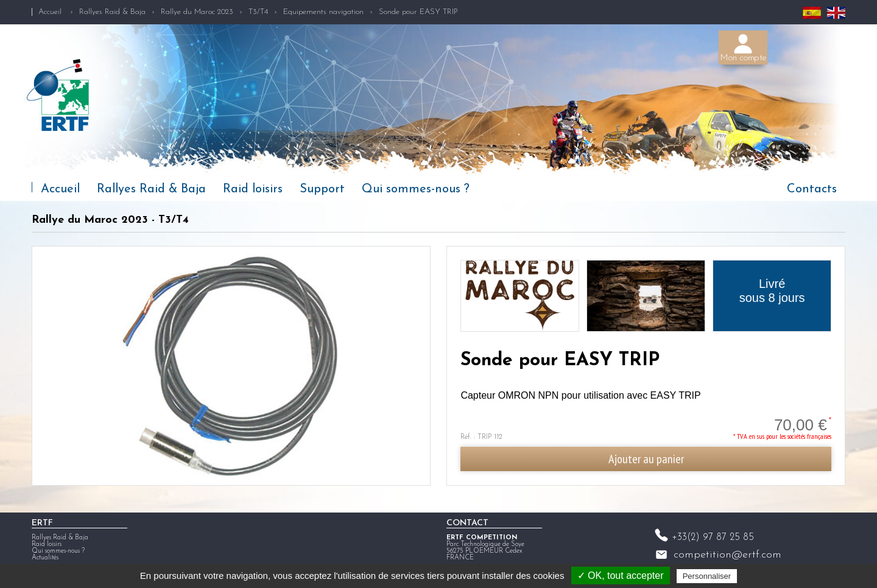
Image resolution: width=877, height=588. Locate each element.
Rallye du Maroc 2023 (197, 12)
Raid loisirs (253, 189)
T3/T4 (258, 12)
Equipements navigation (323, 12)
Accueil (50, 12)
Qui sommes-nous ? (416, 189)
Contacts (812, 189)
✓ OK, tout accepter (621, 576)
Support (322, 189)
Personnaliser (707, 576)
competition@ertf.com (727, 555)
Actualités (45, 558)
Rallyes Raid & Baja (112, 12)
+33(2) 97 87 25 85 (713, 537)
